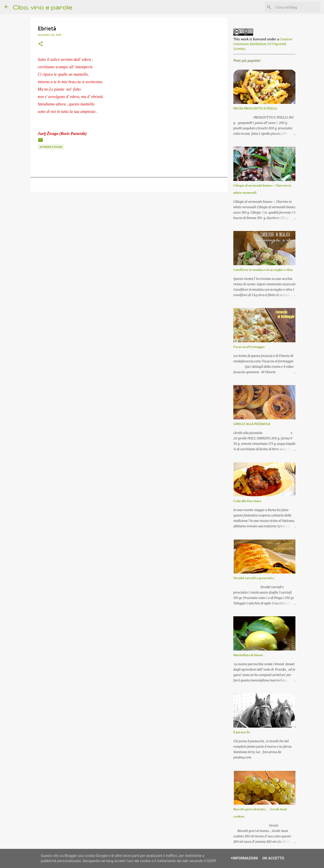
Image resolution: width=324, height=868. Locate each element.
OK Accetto (273, 858)
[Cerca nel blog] (297, 7)
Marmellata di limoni (247, 656)
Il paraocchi (241, 733)
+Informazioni (244, 858)
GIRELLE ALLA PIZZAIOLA (251, 425)
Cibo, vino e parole (42, 7)
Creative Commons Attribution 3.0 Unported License (262, 45)
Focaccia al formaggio (248, 348)
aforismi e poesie (51, 147)
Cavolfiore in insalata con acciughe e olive (262, 271)
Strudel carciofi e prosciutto (253, 579)
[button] (40, 44)
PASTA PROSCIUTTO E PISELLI (254, 109)
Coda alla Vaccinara (246, 502)
